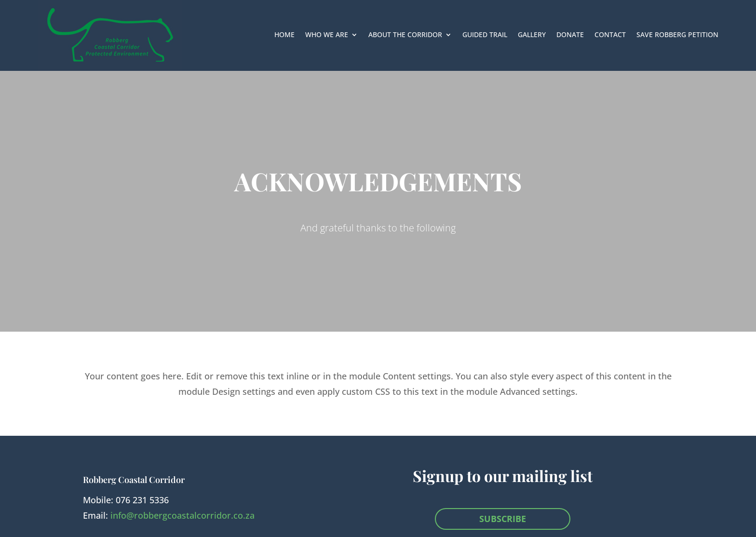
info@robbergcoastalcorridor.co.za (182, 515)
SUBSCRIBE (503, 519)
